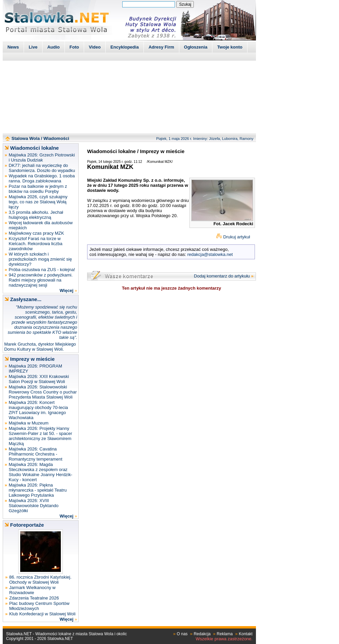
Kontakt (246, 634)
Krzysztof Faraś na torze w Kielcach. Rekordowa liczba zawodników (36, 244)
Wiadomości (56, 138)
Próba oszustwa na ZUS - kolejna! (42, 270)
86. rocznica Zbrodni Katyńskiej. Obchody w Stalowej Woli (40, 580)
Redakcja (202, 634)
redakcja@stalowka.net (210, 254)
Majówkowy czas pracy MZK (36, 233)
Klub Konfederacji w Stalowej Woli (42, 614)
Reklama (225, 634)
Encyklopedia (125, 47)
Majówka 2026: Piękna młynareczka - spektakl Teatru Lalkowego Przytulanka (38, 490)
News (13, 47)
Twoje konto (230, 47)
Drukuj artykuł (237, 237)
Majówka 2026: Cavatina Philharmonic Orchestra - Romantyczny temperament (36, 454)
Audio (54, 47)
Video (95, 47)
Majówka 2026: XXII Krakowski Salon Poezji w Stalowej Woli (39, 379)
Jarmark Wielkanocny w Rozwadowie (32, 590)
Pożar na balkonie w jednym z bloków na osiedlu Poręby (38, 189)
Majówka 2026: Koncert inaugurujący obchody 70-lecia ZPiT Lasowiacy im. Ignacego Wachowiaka (38, 410)
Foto (74, 47)
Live (33, 47)
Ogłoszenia (196, 47)
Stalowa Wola (26, 138)
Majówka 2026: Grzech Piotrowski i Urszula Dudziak (42, 157)
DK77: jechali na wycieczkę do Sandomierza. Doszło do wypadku (42, 168)
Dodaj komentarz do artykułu (222, 276)
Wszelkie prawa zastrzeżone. (224, 639)
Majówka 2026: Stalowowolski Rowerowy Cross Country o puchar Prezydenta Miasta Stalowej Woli (43, 392)
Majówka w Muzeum (29, 423)
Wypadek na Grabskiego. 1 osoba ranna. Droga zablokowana (42, 178)
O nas (182, 634)
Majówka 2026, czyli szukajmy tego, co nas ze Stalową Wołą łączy (38, 202)
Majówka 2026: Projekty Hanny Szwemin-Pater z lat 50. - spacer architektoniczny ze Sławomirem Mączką (41, 436)
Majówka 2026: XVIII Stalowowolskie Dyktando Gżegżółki (34, 506)
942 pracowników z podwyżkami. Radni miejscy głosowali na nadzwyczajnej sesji (41, 280)
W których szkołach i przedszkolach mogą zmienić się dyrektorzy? (40, 259)
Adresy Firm (161, 47)
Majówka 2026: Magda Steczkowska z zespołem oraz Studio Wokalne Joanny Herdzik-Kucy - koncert (41, 472)
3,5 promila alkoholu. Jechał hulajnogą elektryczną (36, 215)
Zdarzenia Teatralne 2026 (34, 598)
